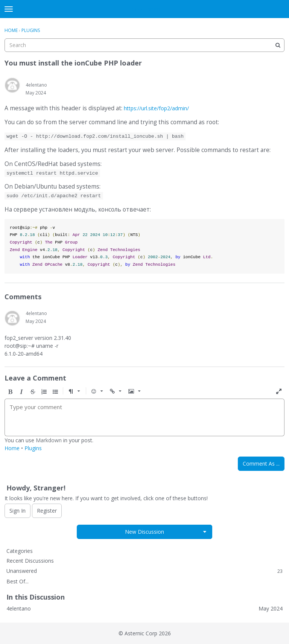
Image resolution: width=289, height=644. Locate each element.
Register (47, 511)
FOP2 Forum (145, 9)
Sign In (17, 511)
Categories (20, 551)
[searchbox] (144, 45)
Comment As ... (261, 464)
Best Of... (17, 581)
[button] (10, 392)
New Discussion (144, 532)
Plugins (33, 448)
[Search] (278, 45)
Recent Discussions (30, 561)
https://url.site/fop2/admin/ (156, 108)
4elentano (36, 85)
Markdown (49, 440)
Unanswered (144, 571)
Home (12, 448)
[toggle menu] (9, 9)
